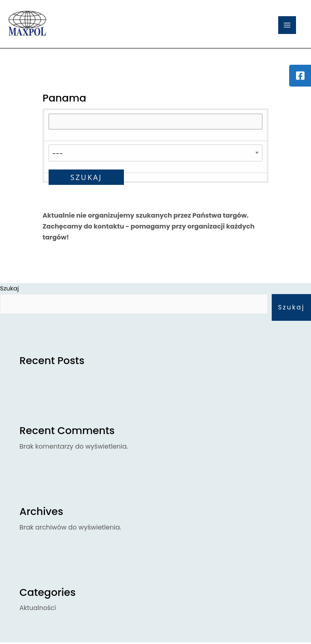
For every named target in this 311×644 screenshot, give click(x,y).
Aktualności (38, 609)
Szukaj (291, 308)
